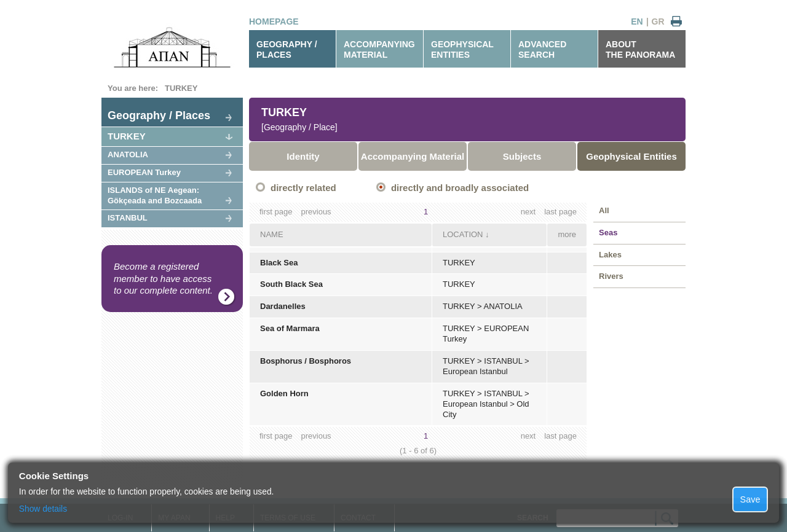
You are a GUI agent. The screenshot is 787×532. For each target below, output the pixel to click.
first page (276, 212)
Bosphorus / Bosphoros (306, 361)
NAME (272, 234)
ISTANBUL (128, 218)
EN (637, 22)
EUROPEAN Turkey (144, 172)
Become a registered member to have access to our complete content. (163, 278)
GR (658, 22)
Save (750, 499)
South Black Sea (291, 284)
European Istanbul (475, 371)
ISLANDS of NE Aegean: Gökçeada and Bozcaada (155, 195)
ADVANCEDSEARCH (542, 49)
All (604, 210)
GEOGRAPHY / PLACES (287, 49)
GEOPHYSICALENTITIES (462, 49)
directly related (303, 188)
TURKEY (181, 88)
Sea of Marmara (290, 328)
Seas (608, 233)
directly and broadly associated (460, 188)
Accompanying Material (413, 156)
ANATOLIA (128, 155)
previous (316, 212)
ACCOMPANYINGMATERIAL (379, 49)
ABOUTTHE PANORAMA (640, 49)
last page (560, 212)
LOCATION (463, 234)
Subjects (522, 156)
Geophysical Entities (631, 156)
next (528, 212)
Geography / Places (159, 115)
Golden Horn (284, 393)
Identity (303, 156)
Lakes (610, 255)
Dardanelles (283, 306)
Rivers (611, 276)
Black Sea (279, 263)
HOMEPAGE (274, 22)
